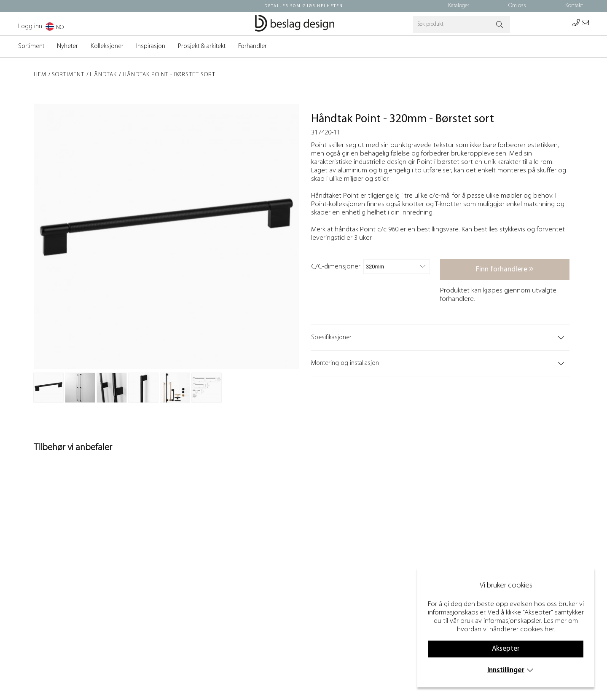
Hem (40, 75)
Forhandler (252, 46)
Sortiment (31, 46)
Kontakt (574, 6)
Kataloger (459, 6)
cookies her (537, 629)
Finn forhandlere (505, 269)
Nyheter (67, 46)
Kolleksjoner (107, 46)
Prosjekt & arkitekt (202, 46)
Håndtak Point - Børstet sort (169, 75)
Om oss (517, 6)
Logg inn (30, 27)
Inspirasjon (151, 46)
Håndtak (103, 75)
